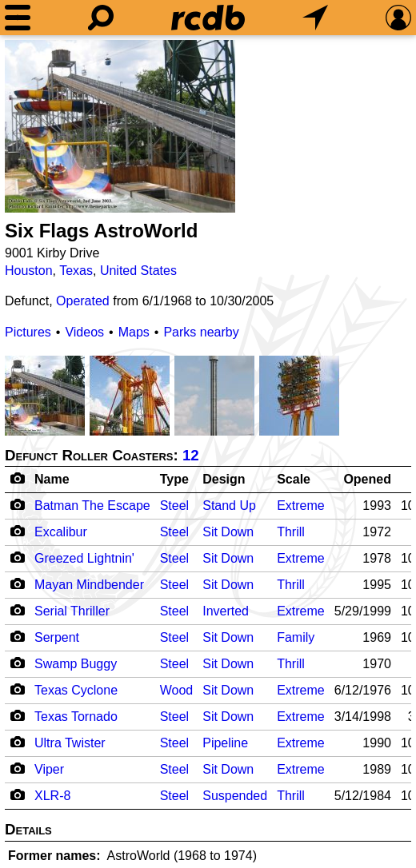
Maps (134, 332)
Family (296, 637)
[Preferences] (398, 18)
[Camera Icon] (17, 504)
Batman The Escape (92, 506)
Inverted (226, 611)
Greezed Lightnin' (84, 558)
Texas (76, 271)
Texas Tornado (76, 717)
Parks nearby (201, 332)
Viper (49, 769)
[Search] (101, 18)
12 (191, 455)
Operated (83, 301)
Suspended (235, 796)
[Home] (208, 18)
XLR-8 (52, 796)
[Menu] (18, 18)
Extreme (301, 506)
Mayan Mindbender (89, 585)
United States (138, 271)
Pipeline (225, 743)
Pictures (28, 332)
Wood (177, 690)
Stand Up (229, 506)
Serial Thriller (72, 611)
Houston (29, 271)
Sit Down (228, 532)
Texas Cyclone (76, 690)
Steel (174, 506)
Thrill (291, 532)
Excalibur (61, 532)
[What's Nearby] (315, 18)
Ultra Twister (70, 743)
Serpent (57, 637)
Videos (84, 332)
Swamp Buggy (76, 664)
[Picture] (120, 126)
